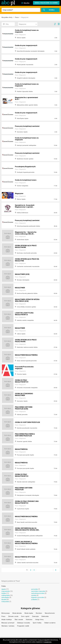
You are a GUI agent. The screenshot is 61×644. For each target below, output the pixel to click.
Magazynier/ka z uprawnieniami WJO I (27, 99)
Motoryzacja (6, 613)
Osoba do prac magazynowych (26, 46)
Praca (17, 17)
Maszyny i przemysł (8, 623)
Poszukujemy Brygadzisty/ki (25, 167)
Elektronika (45, 616)
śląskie (4, 589)
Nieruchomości (50, 613)
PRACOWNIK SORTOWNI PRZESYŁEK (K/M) (24, 408)
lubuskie (4, 599)
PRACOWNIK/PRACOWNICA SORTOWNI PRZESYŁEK (25, 435)
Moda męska (29, 613)
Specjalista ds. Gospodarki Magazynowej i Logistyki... (25, 206)
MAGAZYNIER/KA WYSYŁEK (25, 557)
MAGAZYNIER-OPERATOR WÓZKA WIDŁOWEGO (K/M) (27, 300)
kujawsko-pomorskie (38, 597)
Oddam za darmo (50, 623)
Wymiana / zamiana (8, 626)
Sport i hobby (37, 623)
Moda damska (17, 613)
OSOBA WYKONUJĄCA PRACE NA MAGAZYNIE (27, 260)
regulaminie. (48, 642)
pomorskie (35, 589)
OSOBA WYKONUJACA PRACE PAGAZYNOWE (26, 341)
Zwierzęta (35, 616)
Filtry (6, 24)
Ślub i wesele (19, 620)
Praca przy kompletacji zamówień (27, 126)
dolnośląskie (5, 597)
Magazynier (19, 194)
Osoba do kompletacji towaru (26, 180)
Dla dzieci (39, 613)
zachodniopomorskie (38, 593)
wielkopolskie (6, 595)
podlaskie (34, 599)
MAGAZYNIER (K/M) (22, 274)
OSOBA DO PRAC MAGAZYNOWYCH (22, 381)
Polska (4, 586)
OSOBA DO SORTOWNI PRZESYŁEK (23, 422)
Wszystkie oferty (7, 17)
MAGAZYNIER (20, 288)
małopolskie (5, 602)
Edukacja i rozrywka (24, 623)
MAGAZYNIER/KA (21, 449)
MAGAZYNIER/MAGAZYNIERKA (26, 355)
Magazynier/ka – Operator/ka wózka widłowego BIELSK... (26, 233)
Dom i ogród (25, 616)
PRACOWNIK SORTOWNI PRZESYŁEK (24, 489)
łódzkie (4, 593)
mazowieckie (6, 591)
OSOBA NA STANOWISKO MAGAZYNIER (24, 395)
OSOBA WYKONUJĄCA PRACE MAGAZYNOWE (26, 247)
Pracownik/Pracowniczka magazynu (24, 368)
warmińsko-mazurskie (38, 591)
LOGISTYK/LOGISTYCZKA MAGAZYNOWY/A (24, 314)
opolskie (34, 595)
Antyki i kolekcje (7, 620)
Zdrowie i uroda (13, 616)
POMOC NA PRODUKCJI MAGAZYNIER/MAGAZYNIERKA (26, 543)
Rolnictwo (29, 620)
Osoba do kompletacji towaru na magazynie (27, 31)
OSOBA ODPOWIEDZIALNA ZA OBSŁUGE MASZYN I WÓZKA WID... (28, 529)
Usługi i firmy (39, 620)
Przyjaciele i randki (23, 626)
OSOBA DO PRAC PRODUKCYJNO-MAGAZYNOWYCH (28, 502)
